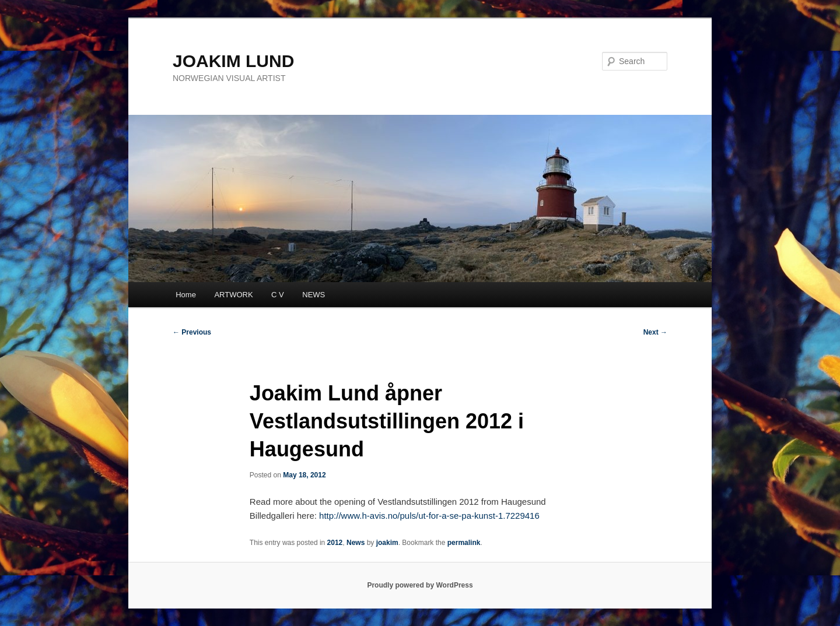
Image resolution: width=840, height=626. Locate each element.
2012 (335, 543)
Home (186, 295)
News (356, 543)
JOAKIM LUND (233, 61)
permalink (464, 543)
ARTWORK (233, 295)
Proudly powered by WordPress (420, 585)
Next (655, 332)
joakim (387, 543)
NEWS (314, 295)
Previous (192, 332)
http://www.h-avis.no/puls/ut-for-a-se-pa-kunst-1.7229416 (429, 516)
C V (278, 295)
